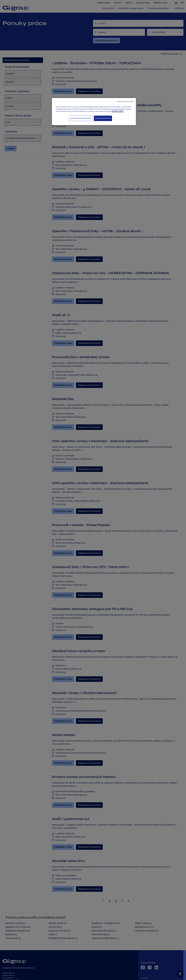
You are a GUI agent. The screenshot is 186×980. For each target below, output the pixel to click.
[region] (94, 112)
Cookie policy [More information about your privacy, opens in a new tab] (118, 111)
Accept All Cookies (103, 118)
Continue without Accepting (125, 101)
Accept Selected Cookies (81, 118)
